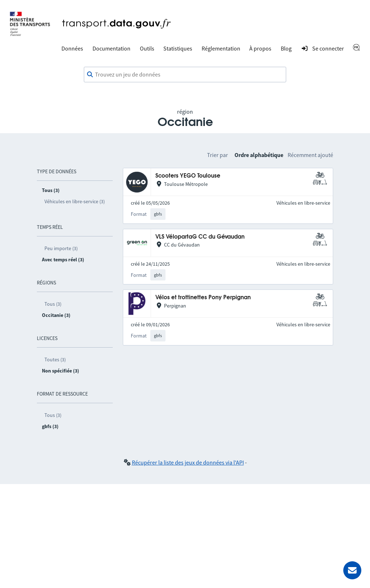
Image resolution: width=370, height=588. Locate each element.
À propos (260, 48)
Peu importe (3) (61, 248)
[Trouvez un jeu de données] (185, 75)
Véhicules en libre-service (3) (75, 201)
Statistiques (178, 48)
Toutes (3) (55, 360)
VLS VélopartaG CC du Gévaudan (200, 237)
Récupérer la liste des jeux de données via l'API (188, 462)
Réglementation (221, 48)
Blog (286, 48)
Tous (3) (53, 304)
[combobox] (185, 75)
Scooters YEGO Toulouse (188, 176)
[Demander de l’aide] (352, 570)
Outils (147, 48)
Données (72, 48)
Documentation (111, 48)
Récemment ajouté (310, 155)
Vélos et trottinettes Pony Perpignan (203, 298)
